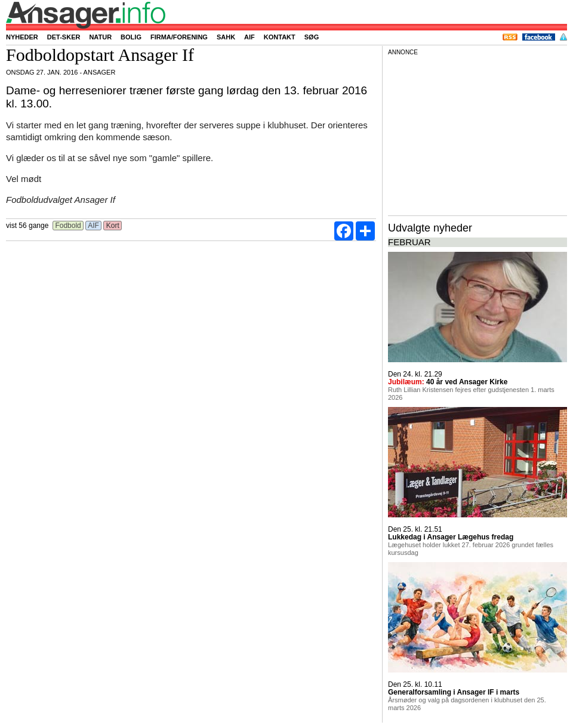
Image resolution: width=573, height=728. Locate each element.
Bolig (131, 37)
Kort (113, 226)
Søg (312, 37)
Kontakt (280, 37)
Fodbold (68, 226)
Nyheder (22, 37)
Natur (100, 37)
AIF (249, 37)
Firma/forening (179, 37)
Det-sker (64, 37)
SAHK (226, 37)
